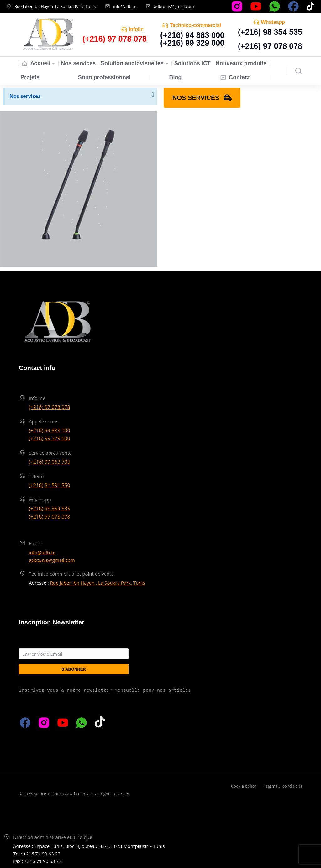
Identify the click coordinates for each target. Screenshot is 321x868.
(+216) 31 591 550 (50, 485)
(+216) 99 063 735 (50, 462)
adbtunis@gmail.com (174, 6)
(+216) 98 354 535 (270, 32)
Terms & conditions (284, 786)
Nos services (25, 96)
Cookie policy (244, 786)
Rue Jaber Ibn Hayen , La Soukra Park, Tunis (98, 583)
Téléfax (37, 476)
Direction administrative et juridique (53, 837)
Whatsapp (273, 22)
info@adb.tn (125, 6)
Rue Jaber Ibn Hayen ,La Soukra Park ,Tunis (55, 6)
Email (35, 543)
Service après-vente (50, 453)
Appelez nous (44, 421)
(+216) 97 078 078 (270, 46)
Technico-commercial (195, 25)
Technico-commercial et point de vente (71, 574)
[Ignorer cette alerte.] (152, 95)
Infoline (138, 29)
